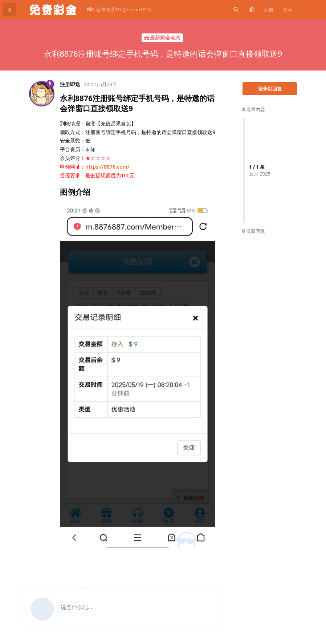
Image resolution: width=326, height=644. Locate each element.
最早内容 (254, 109)
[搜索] (235, 9)
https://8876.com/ (107, 167)
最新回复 (254, 231)
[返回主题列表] (9, 9)
